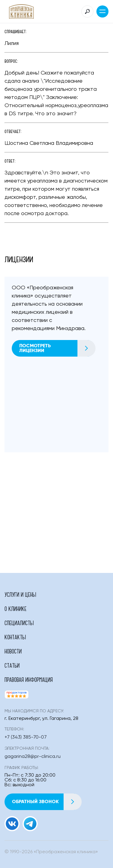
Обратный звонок (47, 802)
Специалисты (19, 623)
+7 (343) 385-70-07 (26, 737)
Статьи (12, 665)
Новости (13, 651)
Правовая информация (29, 679)
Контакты (15, 637)
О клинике (16, 609)
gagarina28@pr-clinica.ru (33, 757)
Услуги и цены (20, 594)
